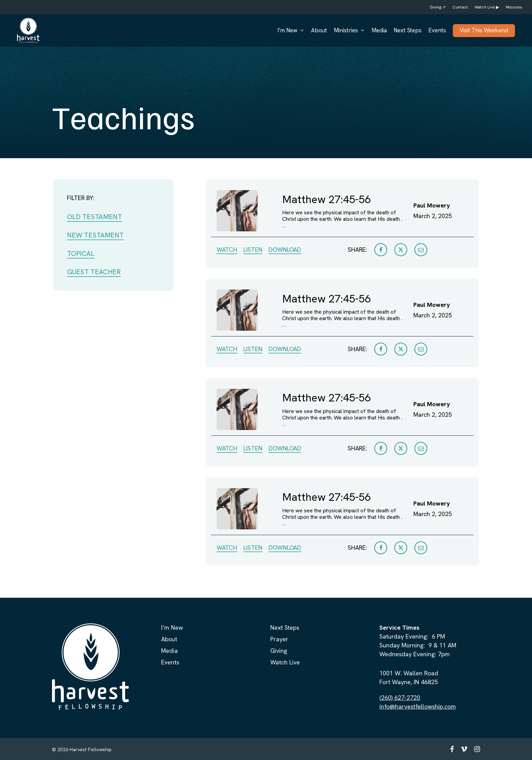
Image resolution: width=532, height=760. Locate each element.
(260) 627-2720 (400, 698)
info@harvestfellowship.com (418, 706)
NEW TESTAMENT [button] (95, 235)
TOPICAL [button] (81, 253)
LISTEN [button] (253, 250)
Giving (279, 651)
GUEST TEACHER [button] (94, 272)
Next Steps (285, 627)
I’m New (172, 627)
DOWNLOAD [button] (285, 250)
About (169, 639)
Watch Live (285, 662)
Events (170, 662)
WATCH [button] (227, 250)
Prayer (279, 639)
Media (169, 651)
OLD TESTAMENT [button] (95, 217)
